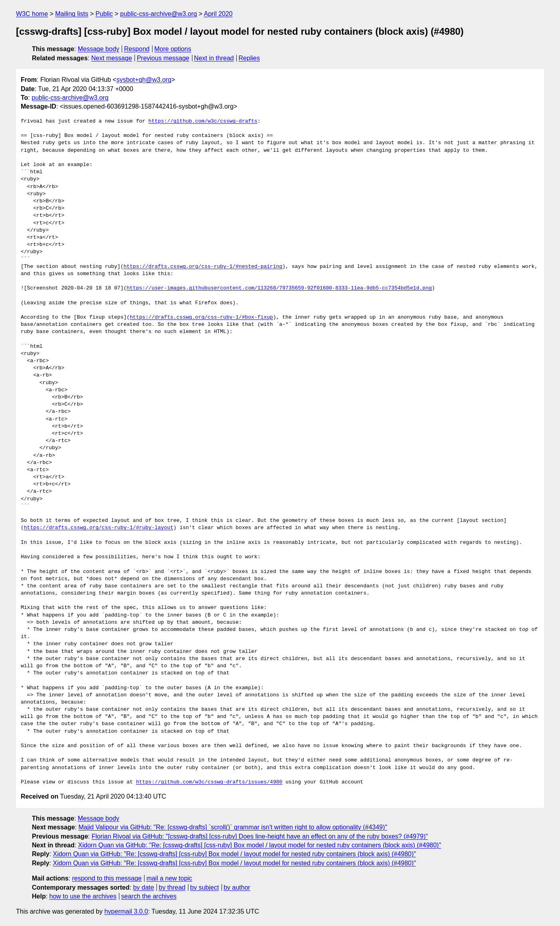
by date (143, 887)
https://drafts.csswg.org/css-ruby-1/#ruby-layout (99, 528)
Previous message (163, 58)
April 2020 (218, 14)
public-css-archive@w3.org (158, 14)
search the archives (149, 896)
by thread (172, 887)
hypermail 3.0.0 (126, 911)
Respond (137, 49)
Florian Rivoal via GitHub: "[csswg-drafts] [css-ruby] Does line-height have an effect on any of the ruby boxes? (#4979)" (260, 836)
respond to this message (107, 878)
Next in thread (214, 58)
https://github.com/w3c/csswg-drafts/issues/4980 (209, 782)
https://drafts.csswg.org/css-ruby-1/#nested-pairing (203, 267)
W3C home (32, 14)
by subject (204, 887)
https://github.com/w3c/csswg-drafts (203, 121)
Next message (112, 58)
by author (237, 887)
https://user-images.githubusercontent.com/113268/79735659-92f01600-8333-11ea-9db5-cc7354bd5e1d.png (279, 288)
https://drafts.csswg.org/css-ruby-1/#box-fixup (201, 317)
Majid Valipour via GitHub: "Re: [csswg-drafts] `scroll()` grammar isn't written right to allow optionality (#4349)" (233, 827)
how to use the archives (83, 896)
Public (104, 14)
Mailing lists (72, 14)
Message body (99, 49)
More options (173, 49)
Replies (249, 58)
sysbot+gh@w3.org (144, 80)
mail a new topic (169, 878)
